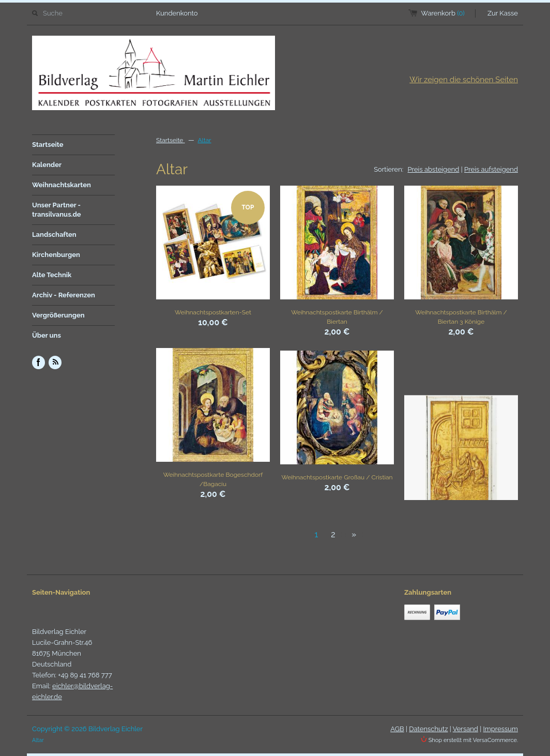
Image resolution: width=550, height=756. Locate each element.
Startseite (48, 145)
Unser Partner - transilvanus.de (57, 210)
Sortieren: (388, 169)
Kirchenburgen (56, 255)
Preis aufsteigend (491, 169)
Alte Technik (52, 275)
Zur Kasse (503, 13)
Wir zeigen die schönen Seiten (464, 80)
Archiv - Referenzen (64, 295)
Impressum (501, 729)
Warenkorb (443, 13)
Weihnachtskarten (62, 185)
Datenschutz (428, 729)
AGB (397, 729)
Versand (465, 729)
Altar (204, 140)
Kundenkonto (177, 13)
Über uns (47, 335)
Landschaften (54, 235)
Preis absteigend (434, 169)
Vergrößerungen (58, 315)
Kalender (47, 165)
